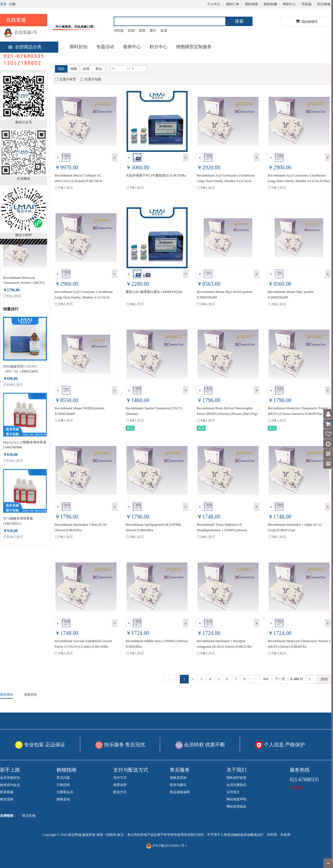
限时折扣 (79, 47)
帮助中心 (289, 4)
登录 (3, 4)
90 (11, 385)
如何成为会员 (10, 785)
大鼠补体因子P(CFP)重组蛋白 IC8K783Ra (156, 175)
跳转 (324, 679)
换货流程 (7, 799)
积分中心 (158, 47)
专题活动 (105, 47)
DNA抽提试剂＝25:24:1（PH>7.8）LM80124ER (20, 369)
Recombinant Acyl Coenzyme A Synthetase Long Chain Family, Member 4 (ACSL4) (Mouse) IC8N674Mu (226, 181)
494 (266, 679)
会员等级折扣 (10, 778)
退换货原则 (178, 778)
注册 (12, 4)
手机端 (306, 4)
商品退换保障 (180, 792)
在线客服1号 (21, 32)
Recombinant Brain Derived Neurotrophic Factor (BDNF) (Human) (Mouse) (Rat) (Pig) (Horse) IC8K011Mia (227, 414)
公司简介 (233, 792)
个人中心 (214, 4)
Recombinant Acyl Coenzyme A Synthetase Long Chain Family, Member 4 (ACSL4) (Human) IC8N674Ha (84, 297)
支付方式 (120, 778)
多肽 (142, 30)
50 (11, 461)
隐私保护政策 (236, 778)
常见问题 (63, 778)
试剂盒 (119, 30)
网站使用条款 (236, 806)
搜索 (239, 21)
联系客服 (7, 792)
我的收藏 (270, 4)
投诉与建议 (178, 785)
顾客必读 (63, 799)
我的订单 (233, 4)
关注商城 (324, 4)
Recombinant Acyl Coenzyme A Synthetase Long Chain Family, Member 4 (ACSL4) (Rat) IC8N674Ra (299, 181)
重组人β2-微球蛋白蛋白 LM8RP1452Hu (154, 292)
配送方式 (120, 792)
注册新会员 (65, 792)
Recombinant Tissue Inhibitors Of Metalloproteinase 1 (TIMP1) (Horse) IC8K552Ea (222, 530)
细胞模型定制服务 (194, 47)
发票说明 (120, 785)
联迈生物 (29, 816)
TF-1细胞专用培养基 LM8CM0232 (18, 521)
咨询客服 (296, 788)
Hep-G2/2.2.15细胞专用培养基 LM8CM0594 (25, 445)
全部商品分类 (25, 47)
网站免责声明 (236, 799)
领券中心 (132, 47)
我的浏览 (251, 4)
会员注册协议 (236, 785)
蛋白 (153, 30)
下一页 (280, 679)
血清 (164, 30)
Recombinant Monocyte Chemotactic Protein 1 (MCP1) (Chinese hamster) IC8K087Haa (25, 280)
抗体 (131, 30)
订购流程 (63, 785)
